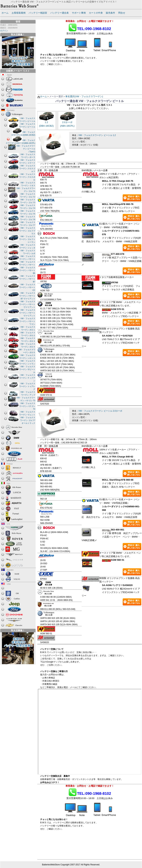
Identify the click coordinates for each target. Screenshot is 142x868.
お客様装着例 (19, 13)
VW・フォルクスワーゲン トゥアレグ (27, 386)
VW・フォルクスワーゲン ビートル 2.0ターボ (100, 411)
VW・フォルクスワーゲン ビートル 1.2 (97, 135)
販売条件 (110, 13)
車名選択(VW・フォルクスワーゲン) (84, 96)
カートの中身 (96, 13)
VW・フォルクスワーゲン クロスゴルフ (27, 169)
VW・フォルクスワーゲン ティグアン (27, 378)
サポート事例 (79, 13)
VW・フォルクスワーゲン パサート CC (27, 287)
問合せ (122, 13)
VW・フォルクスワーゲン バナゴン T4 (27, 406)
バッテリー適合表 (59, 13)
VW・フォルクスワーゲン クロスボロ (27, 177)
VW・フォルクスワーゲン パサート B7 (27, 279)
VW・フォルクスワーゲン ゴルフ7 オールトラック (28, 420)
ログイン (4, 31)
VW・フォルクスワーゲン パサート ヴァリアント (27, 304)
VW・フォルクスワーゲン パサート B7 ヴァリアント (27, 296)
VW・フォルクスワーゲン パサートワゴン (27, 321)
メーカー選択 (56, 96)
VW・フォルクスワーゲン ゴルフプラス (27, 231)
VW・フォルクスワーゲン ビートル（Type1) (26, 149)
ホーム (5, 13)
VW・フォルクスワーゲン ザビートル (27, 369)
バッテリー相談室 (38, 13)
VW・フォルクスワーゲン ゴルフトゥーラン (27, 239)
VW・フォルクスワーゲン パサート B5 (27, 270)
